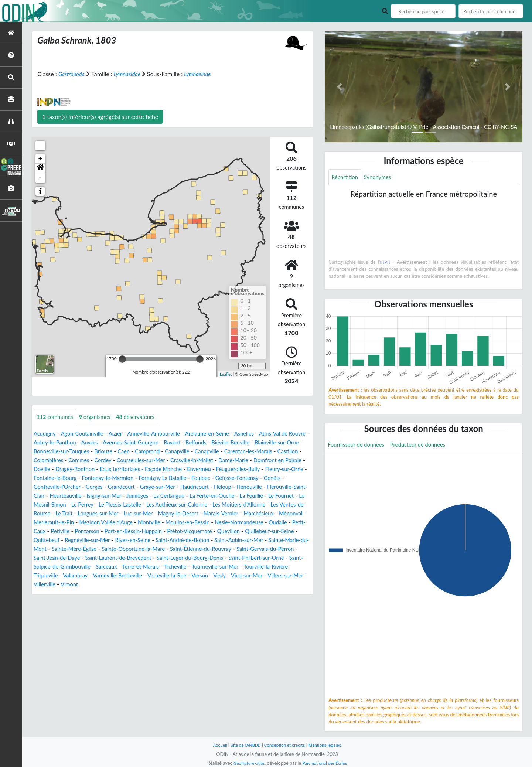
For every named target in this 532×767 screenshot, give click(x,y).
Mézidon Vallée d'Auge (83, 531)
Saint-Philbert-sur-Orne (68, 576)
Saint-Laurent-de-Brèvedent (194, 567)
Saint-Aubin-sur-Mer (276, 549)
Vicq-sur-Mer (96, 594)
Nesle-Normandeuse (227, 531)
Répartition (346, 178)
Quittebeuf (67, 549)
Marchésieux (229, 523)
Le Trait (284, 514)
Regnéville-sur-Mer (111, 549)
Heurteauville (249, 496)
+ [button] (40, 159)
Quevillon (245, 540)
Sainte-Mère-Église (122, 558)
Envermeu (73, 478)
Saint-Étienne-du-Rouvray (259, 558)
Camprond (210, 452)
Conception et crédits (285, 745)
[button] (40, 168)
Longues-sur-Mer (56, 523)
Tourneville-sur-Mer (59, 585)
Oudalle (270, 531)
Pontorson (91, 540)
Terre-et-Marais (234, 576)
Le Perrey (284, 505)
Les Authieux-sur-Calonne (111, 514)
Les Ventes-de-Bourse (241, 514)
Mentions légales (329, 745)
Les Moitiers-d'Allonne (179, 514)
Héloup (123, 496)
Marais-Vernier (189, 523)
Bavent (207, 443)
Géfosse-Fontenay (140, 487)
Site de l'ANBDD (243, 745)
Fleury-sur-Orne (165, 478)
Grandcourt (287, 487)
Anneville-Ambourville (163, 434)
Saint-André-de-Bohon (214, 549)
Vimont (200, 594)
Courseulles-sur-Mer (235, 461)
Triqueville (157, 585)
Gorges (258, 487)
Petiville (62, 540)
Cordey (194, 461)
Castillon (103, 461)
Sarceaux (198, 576)
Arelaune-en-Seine (221, 434)
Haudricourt (93, 496)
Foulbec (101, 487)
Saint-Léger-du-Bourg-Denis (272, 567)
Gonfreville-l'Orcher (218, 487)
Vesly (67, 594)
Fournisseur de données (359, 446)
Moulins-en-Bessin (172, 531)
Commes (168, 461)
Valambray (188, 585)
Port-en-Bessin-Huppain (141, 540)
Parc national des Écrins (326, 763)
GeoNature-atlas (247, 763)
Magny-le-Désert (142, 523)
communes (57, 417)
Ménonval (264, 523)
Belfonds (232, 443)
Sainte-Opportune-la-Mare (186, 558)
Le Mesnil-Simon (245, 505)
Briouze (163, 452)
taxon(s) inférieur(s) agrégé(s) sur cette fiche (100, 117)
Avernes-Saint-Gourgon (162, 443)
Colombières (135, 461)
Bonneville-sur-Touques (118, 452)
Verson (46, 594)
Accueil (215, 745)
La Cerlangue (83, 505)
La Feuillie (173, 505)
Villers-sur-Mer (138, 594)
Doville (160, 469)
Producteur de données (425, 446)
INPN (386, 263)
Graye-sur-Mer (53, 496)
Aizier (122, 434)
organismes (99, 417)
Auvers (117, 443)
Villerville (174, 594)
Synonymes (381, 178)
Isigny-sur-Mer (290, 496)
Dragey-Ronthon (195, 469)
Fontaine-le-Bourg (214, 478)
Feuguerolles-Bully (115, 478)
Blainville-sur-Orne (58, 452)
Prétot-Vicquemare (202, 540)
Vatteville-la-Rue (287, 585)
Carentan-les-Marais (60, 461)
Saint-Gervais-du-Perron (65, 567)
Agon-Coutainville (86, 434)
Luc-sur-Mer (99, 523)
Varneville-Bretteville (233, 585)
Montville (130, 531)
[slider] (122, 359)
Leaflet (226, 374)
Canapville (243, 452)
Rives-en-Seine (161, 549)
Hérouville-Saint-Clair (199, 496)
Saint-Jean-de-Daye (127, 567)
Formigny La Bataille (60, 487)
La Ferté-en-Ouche (130, 505)
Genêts (178, 487)
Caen (185, 452)
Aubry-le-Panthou (80, 443)
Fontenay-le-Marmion (272, 478)
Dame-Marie (71, 469)
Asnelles (260, 434)
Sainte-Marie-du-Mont (63, 558)
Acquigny (46, 434)
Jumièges (49, 505)
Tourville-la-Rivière (114, 585)
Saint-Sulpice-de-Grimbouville (142, 576)
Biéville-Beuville (270, 443)
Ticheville (272, 576)
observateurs (143, 417)
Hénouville (151, 496)
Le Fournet (204, 505)
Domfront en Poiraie (120, 469)
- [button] (40, 178)
